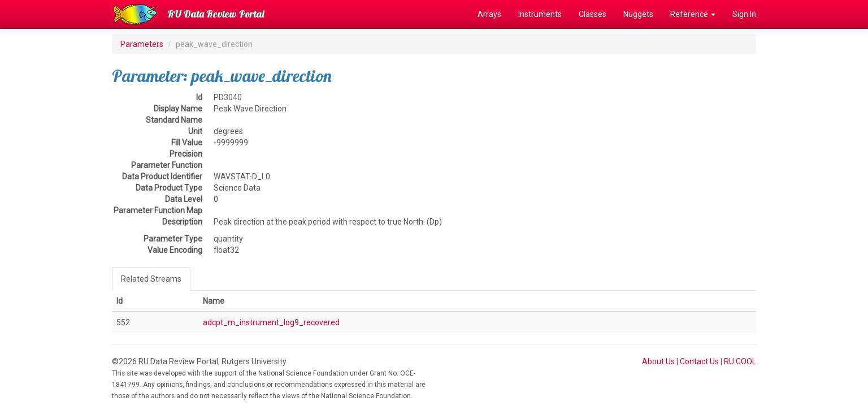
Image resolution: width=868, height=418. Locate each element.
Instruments (540, 14)
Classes (593, 14)
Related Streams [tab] (151, 279)
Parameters (142, 44)
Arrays (489, 14)
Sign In (744, 14)
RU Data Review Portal (216, 14)
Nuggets (638, 14)
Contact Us (699, 361)
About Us (658, 361)
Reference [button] (693, 14)
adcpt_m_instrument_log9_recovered (271, 322)
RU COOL (740, 361)
